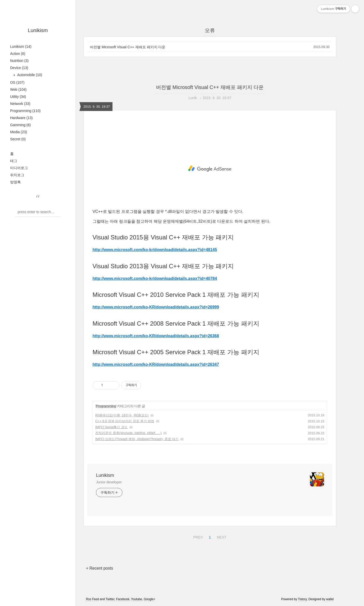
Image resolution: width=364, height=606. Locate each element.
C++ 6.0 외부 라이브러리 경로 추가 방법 (125, 421)
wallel (330, 599)
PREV (197, 536)
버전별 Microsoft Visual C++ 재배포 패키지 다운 (128, 47)
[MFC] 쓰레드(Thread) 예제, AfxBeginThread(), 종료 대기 (137, 439)
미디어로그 (19, 168)
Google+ (150, 599)
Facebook (123, 599)
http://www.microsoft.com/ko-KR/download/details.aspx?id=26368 (156, 336)
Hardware (21, 118)
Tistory (302, 599)
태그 (14, 161)
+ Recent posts (99, 568)
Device (19, 68)
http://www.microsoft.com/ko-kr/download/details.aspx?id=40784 (155, 278)
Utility (18, 97)
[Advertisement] (210, 169)
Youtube (136, 599)
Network (20, 104)
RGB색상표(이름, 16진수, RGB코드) (122, 415)
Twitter (110, 599)
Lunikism (38, 30)
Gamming (20, 125)
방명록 (15, 182)
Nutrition (19, 61)
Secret (18, 139)
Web (18, 89)
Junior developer (109, 482)
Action (18, 54)
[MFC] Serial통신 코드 (111, 427)
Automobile (29, 75)
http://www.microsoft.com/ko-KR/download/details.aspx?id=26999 (156, 307)
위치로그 (17, 175)
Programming (25, 111)
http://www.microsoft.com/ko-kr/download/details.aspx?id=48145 (155, 250)
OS (17, 82)
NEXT (221, 536)
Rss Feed (92, 599)
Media (19, 132)
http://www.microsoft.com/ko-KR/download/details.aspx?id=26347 (156, 364)
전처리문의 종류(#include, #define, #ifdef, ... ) (128, 433)
